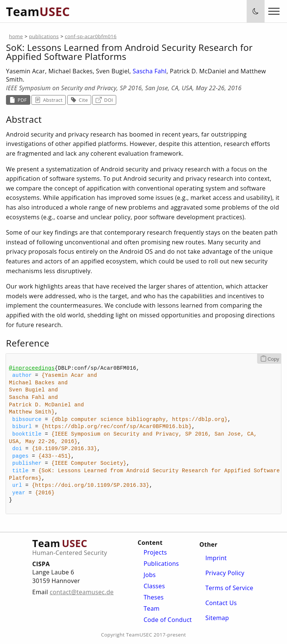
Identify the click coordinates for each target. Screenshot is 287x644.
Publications (161, 564)
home (16, 36)
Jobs (150, 575)
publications (44, 36)
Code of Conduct (168, 620)
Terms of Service (229, 588)
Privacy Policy (225, 573)
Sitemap (217, 618)
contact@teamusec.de (82, 592)
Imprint (216, 558)
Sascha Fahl (149, 71)
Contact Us (221, 603)
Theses (154, 597)
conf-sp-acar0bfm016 (91, 36)
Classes (154, 586)
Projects (155, 552)
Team (152, 608)
